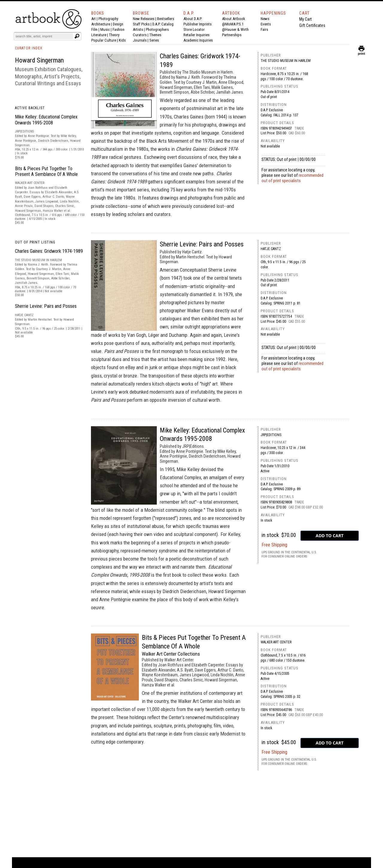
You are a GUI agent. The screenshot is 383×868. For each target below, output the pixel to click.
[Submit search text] (77, 36)
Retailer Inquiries (196, 35)
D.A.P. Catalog (163, 24)
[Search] (44, 36)
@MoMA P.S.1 (233, 24)
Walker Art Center (276, 642)
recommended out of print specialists (292, 178)
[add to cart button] (330, 536)
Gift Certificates (312, 25)
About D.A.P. (193, 19)
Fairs (264, 29)
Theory (114, 35)
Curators (140, 35)
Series (154, 40)
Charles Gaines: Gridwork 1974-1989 (49, 251)
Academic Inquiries (198, 40)
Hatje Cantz (271, 249)
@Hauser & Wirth (235, 29)
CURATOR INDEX (29, 48)
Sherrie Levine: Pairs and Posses (46, 306)
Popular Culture (104, 40)
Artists (138, 29)
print (361, 52)
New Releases (144, 19)
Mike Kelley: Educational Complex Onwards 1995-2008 (46, 120)
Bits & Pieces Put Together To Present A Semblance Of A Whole (46, 171)
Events (266, 24)
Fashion (118, 29)
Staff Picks (141, 24)
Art (94, 19)
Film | (96, 29)
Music (105, 29)
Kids (122, 40)
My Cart (306, 19)
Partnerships (232, 35)
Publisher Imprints (197, 24)
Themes (155, 35)
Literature (99, 35)
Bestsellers (166, 19)
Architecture (101, 24)
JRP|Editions (271, 435)
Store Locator (194, 29)
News (265, 19)
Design (118, 24)
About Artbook (234, 19)
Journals (140, 40)
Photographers (157, 29)
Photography (108, 19)
